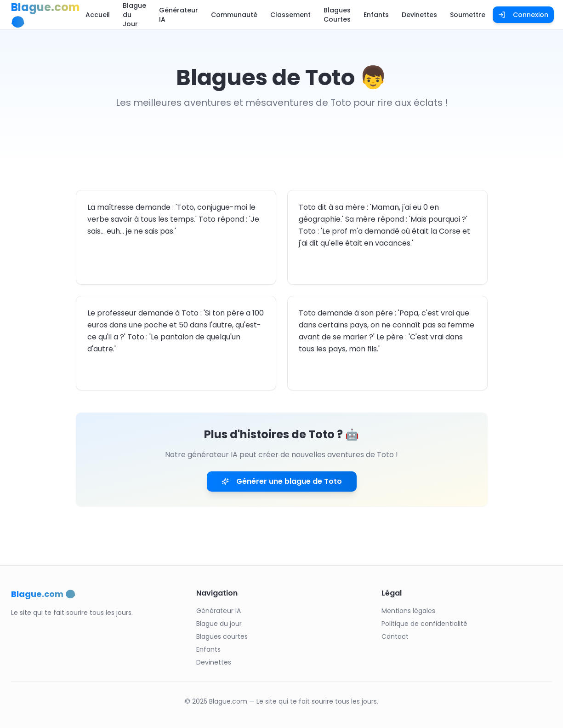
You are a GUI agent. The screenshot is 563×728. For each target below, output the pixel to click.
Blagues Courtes (337, 15)
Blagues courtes (222, 636)
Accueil (98, 15)
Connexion (523, 15)
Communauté (234, 15)
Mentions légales (408, 611)
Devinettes (419, 15)
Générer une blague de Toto (282, 481)
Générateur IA (179, 15)
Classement (290, 15)
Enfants (376, 15)
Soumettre (468, 15)
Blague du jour (219, 624)
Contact (395, 636)
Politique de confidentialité (424, 624)
